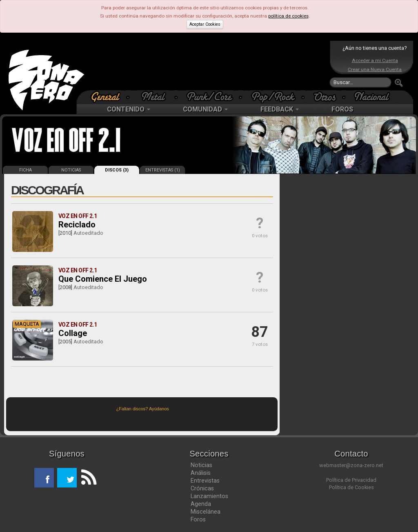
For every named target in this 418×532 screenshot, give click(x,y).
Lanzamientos (209, 496)
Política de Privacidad (351, 480)
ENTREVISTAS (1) (163, 170)
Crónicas (202, 488)
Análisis (201, 473)
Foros (198, 519)
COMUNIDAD (205, 109)
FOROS (342, 109)
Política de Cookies (351, 487)
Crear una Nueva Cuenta (375, 69)
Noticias (201, 465)
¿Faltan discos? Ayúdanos (143, 409)
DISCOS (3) (117, 170)
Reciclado (77, 225)
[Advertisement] (207, 65)
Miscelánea (206, 512)
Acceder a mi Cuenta (375, 60)
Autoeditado (88, 233)
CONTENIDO (129, 109)
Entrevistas (205, 481)
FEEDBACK (280, 109)
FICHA (26, 170)
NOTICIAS (71, 170)
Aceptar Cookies (205, 24)
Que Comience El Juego (103, 279)
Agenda (201, 504)
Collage (73, 333)
